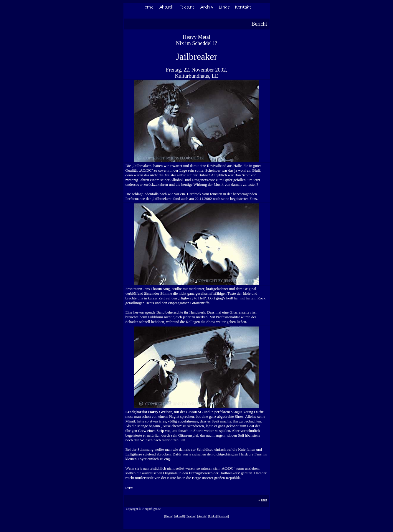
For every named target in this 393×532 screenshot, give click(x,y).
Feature (191, 516)
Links (212, 516)
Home (169, 516)
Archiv (202, 516)
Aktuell (179, 516)
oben (264, 500)
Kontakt (223, 516)
